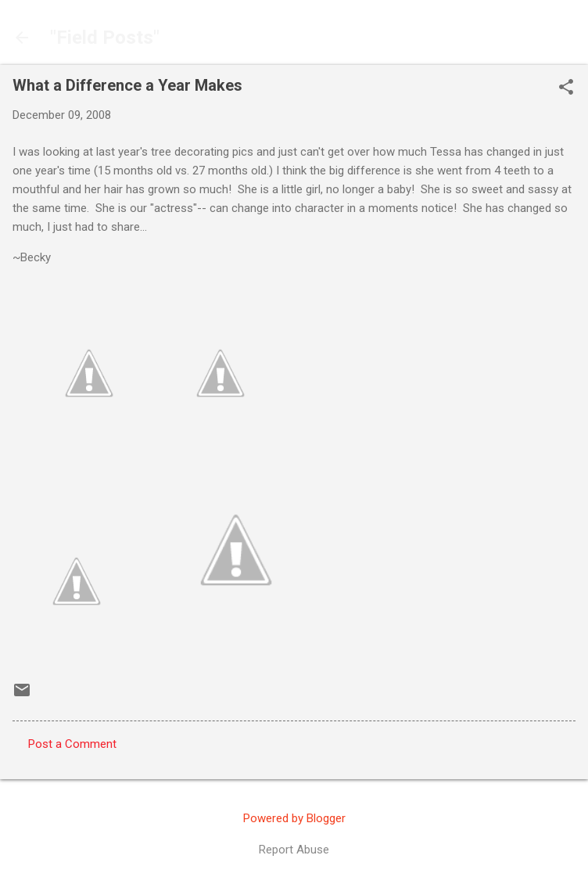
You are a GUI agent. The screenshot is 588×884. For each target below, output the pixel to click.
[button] (566, 88)
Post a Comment (72, 744)
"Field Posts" (105, 38)
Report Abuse (294, 850)
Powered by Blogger (294, 818)
